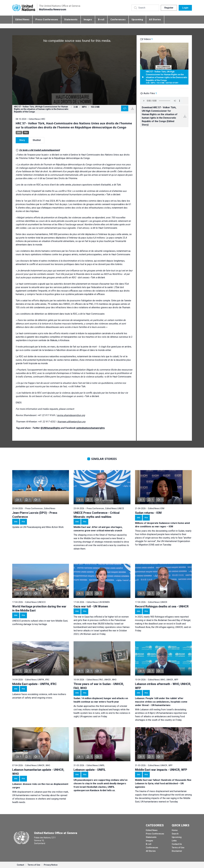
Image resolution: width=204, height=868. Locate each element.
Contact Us (177, 844)
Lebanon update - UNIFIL (90, 770)
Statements (71, 20)
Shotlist (37, 140)
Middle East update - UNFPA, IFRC (34, 684)
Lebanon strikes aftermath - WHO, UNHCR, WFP (163, 686)
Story (22, 140)
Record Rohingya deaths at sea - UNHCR (162, 606)
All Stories (155, 20)
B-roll (101, 20)
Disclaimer (177, 851)
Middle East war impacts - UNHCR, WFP (161, 770)
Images (88, 20)
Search (175, 834)
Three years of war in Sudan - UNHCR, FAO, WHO (99, 686)
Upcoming (137, 20)
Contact (20, 865)
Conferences (118, 20)
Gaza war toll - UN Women (91, 606)
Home (175, 830)
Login (185, 8)
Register (169, 8)
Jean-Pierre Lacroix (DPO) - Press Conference (35, 515)
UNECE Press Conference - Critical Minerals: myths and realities (97, 515)
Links (174, 841)
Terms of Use (178, 848)
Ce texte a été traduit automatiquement (39, 150)
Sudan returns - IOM (148, 513)
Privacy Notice (51, 865)
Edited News (22, 20)
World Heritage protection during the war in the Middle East (39, 608)
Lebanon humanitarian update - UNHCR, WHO (38, 772)
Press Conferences (47, 20)
